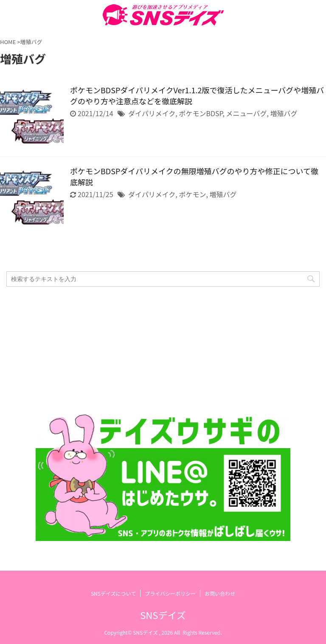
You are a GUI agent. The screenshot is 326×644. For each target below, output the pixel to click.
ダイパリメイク (152, 113)
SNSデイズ (163, 615)
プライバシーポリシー (170, 593)
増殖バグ (284, 113)
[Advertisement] (159, 350)
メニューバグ (247, 113)
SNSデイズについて (113, 593)
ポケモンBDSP (201, 113)
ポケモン (192, 194)
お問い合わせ (220, 593)
